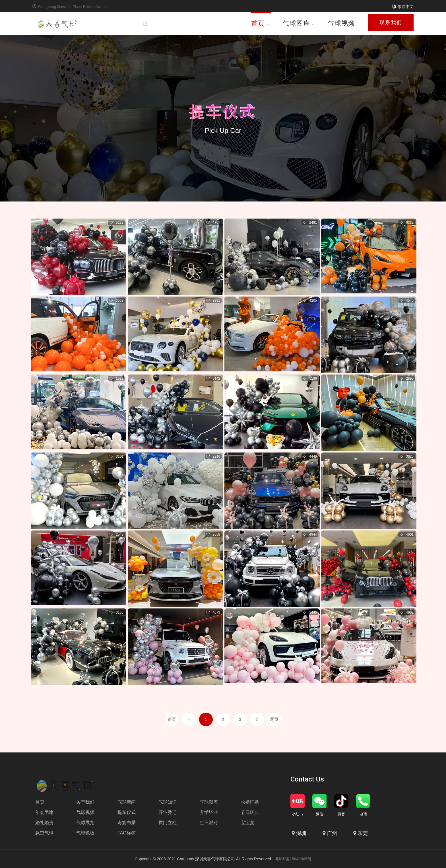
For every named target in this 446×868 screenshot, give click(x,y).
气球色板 (85, 833)
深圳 (301, 833)
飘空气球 (44, 833)
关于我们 (85, 802)
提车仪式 (223, 110)
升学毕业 (209, 812)
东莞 (363, 833)
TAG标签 (127, 833)
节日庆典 (250, 812)
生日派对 (209, 823)
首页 (260, 23)
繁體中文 (406, 7)
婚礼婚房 (44, 823)
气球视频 (341, 23)
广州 (332, 833)
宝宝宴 (247, 823)
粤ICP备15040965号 (293, 859)
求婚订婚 (250, 802)
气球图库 (298, 23)
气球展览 (85, 823)
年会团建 (44, 812)
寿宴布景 (127, 823)
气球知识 (168, 802)
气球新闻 (127, 802)
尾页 (274, 719)
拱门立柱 (168, 823)
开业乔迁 (168, 812)
